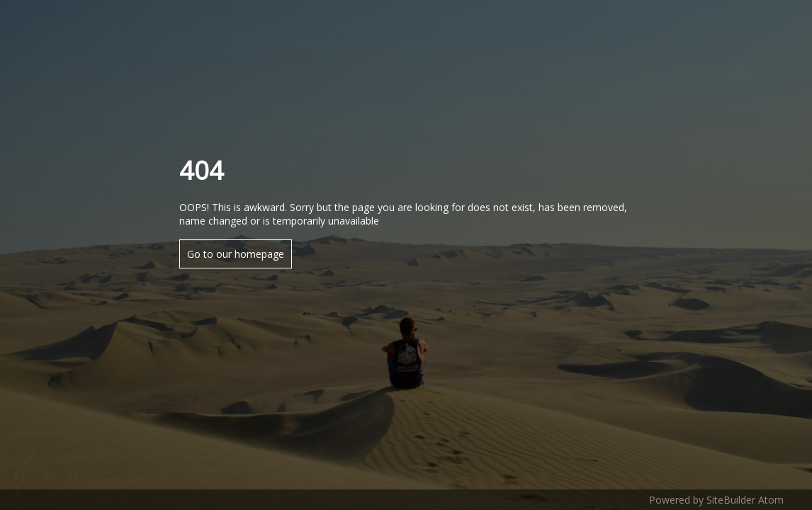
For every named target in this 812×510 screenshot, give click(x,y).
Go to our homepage (236, 254)
